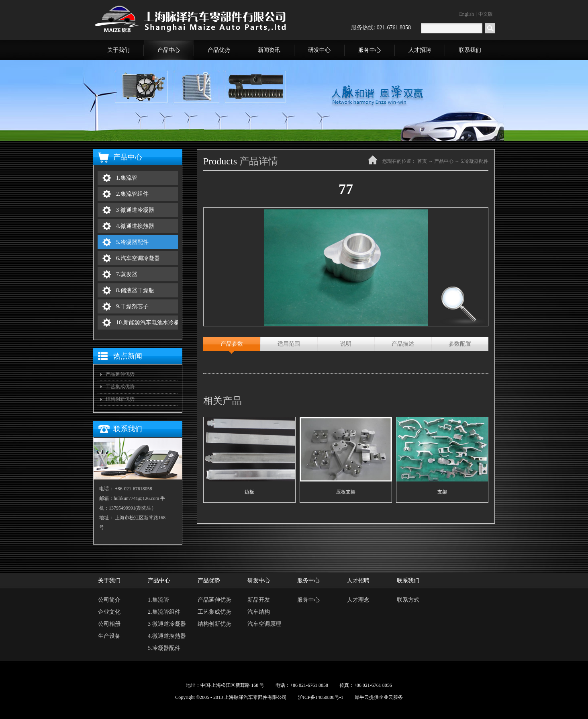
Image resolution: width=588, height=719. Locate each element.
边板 (249, 492)
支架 (442, 492)
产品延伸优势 (120, 374)
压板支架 (346, 492)
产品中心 (444, 161)
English (467, 14)
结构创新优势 (120, 399)
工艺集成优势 (120, 387)
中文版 (486, 14)
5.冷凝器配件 (475, 161)
